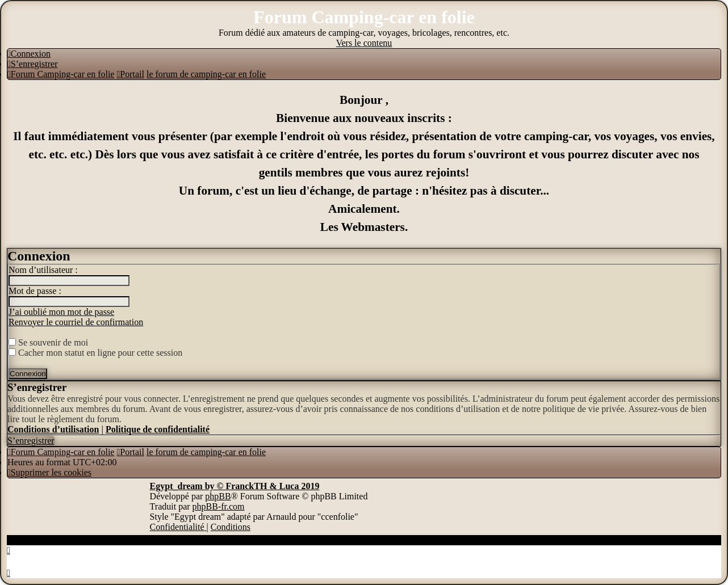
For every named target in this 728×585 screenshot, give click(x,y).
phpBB (218, 496)
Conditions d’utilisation (53, 429)
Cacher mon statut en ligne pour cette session (95, 353)
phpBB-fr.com (219, 506)
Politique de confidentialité (158, 429)
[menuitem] (29, 54)
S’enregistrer (31, 441)
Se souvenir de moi (48, 342)
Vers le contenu (364, 43)
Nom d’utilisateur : (43, 270)
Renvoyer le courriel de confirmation (76, 322)
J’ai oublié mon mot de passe (61, 312)
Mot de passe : (35, 291)
